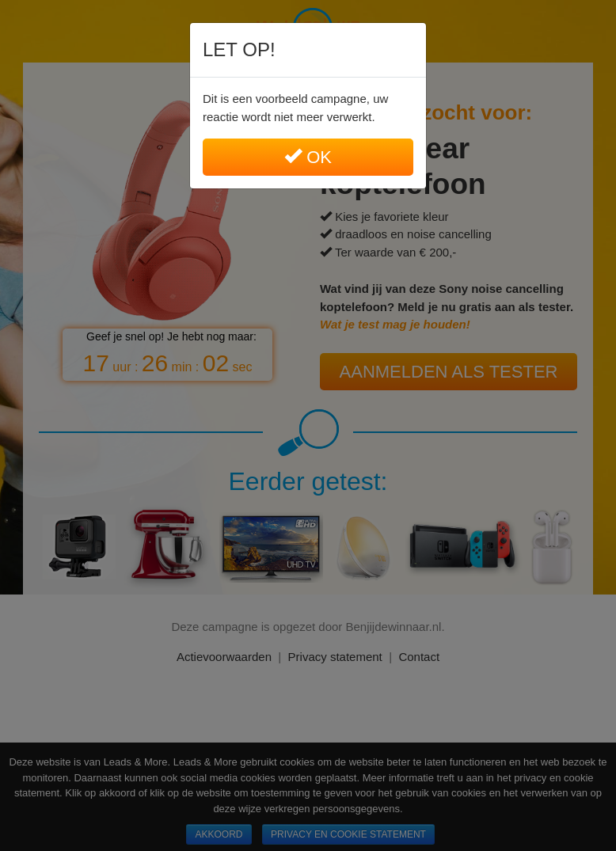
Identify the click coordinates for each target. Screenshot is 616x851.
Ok (308, 157)
